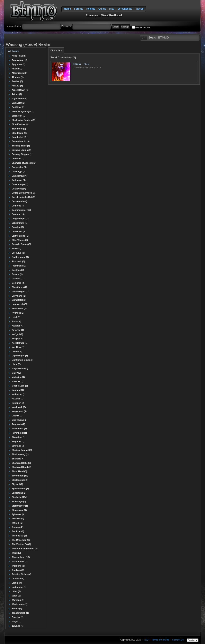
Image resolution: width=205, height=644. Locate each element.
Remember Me (143, 27)
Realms (91, 9)
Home (67, 9)
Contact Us (178, 640)
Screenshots (125, 9)
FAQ (146, 640)
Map (112, 9)
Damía (77, 64)
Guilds (102, 9)
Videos (139, 9)
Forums (79, 9)
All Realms (14, 51)
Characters (56, 50)
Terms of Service (160, 640)
